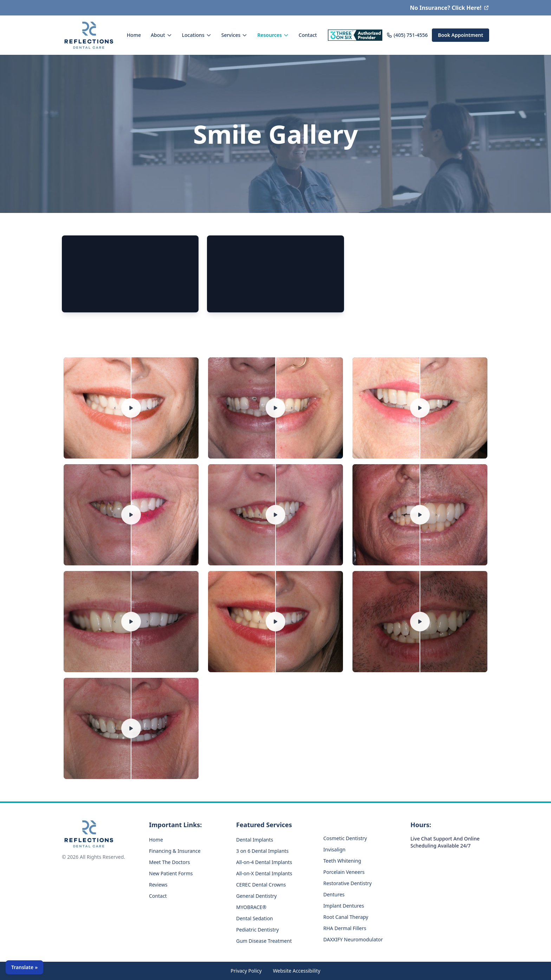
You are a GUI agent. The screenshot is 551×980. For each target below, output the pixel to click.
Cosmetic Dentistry (345, 838)
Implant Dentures (344, 906)
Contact (308, 35)
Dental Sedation (255, 918)
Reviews (158, 885)
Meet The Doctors (170, 862)
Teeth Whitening (342, 861)
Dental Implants (255, 840)
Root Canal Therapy (346, 917)
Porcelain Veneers (344, 872)
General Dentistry (256, 896)
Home (134, 35)
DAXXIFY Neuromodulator (353, 939)
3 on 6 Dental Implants (262, 851)
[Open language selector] (24, 967)
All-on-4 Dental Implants (264, 862)
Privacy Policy (246, 971)
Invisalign (334, 849)
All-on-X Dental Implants (264, 873)
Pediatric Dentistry (257, 930)
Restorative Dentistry (348, 883)
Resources (273, 35)
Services (235, 35)
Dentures (334, 894)
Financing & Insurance (175, 851)
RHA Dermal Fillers (345, 928)
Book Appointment (461, 35)
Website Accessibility (297, 971)
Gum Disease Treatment (264, 941)
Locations (197, 35)
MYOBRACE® (251, 907)
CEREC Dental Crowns (261, 885)
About (161, 35)
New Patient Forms (171, 873)
